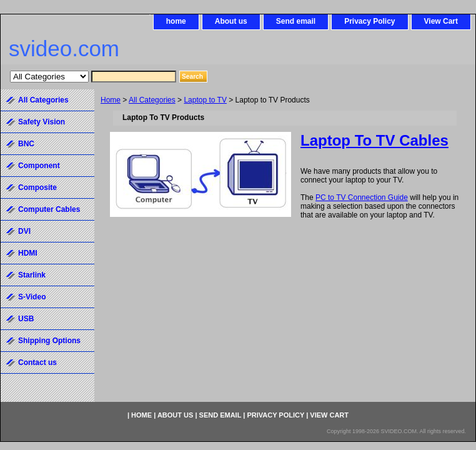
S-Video (32, 297)
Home (111, 100)
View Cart (441, 21)
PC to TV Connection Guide (362, 197)
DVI (24, 231)
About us (231, 21)
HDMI (28, 253)
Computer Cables (49, 209)
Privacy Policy (369, 21)
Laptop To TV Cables (374, 140)
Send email (296, 21)
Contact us (37, 362)
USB (26, 319)
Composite (37, 187)
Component (39, 166)
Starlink (32, 275)
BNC (26, 144)
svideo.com (64, 48)
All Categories (152, 100)
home (176, 21)
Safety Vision (42, 122)
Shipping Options (49, 341)
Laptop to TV (205, 100)
